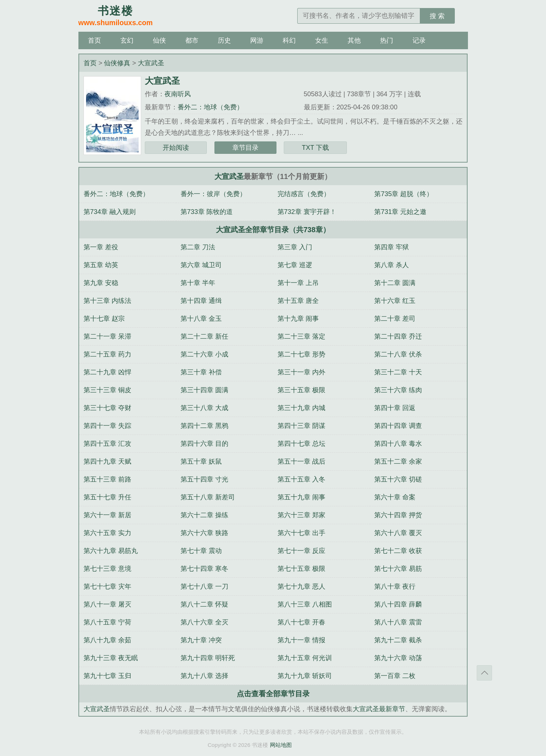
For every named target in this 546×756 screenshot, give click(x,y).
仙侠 (159, 40)
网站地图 (281, 745)
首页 (94, 40)
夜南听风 (178, 94)
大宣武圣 (151, 63)
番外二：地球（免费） (210, 107)
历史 (224, 40)
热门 (387, 40)
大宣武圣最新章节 (379, 709)
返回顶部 (484, 673)
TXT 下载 (315, 148)
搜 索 (437, 16)
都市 (192, 40)
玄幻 (127, 40)
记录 (419, 40)
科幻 (289, 40)
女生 (322, 40)
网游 (257, 40)
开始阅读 (176, 148)
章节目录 (245, 148)
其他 (354, 40)
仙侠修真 (117, 63)
